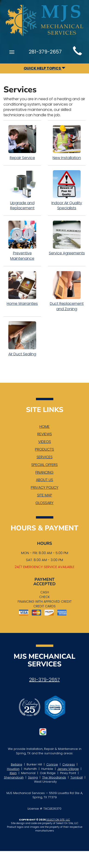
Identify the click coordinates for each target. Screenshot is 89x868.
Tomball (77, 777)
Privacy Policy (45, 487)
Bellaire (17, 764)
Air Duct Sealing (22, 339)
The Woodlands (54, 777)
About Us (44, 480)
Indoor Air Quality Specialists (67, 191)
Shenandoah (14, 777)
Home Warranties (22, 289)
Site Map (45, 495)
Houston (13, 769)
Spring (33, 777)
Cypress (69, 764)
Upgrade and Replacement (22, 191)
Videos (45, 442)
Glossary (44, 503)
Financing (44, 472)
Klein (13, 773)
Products (44, 449)
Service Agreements (67, 238)
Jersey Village (68, 769)
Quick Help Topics (44, 68)
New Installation (67, 143)
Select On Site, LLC (58, 820)
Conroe (52, 764)
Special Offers (44, 465)
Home (44, 427)
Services (45, 457)
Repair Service (22, 143)
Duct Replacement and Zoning (67, 291)
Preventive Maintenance (22, 241)
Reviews (45, 434)
